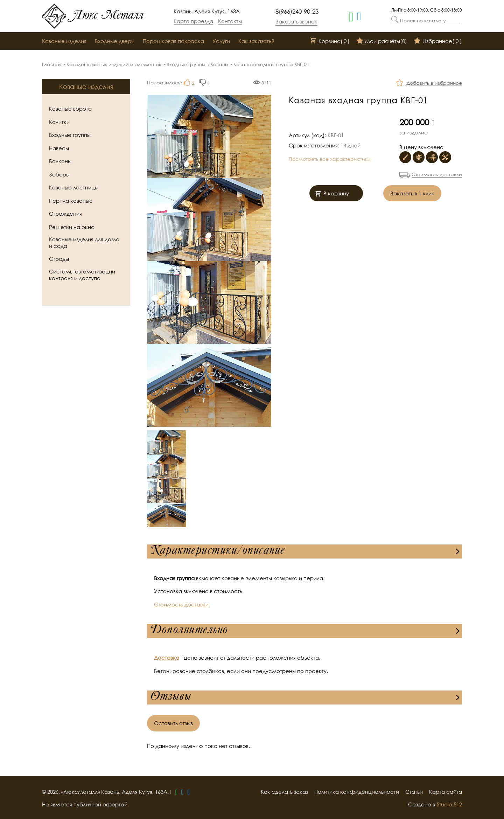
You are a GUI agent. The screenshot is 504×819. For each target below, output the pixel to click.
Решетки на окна (72, 227)
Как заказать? (256, 41)
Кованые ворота (70, 109)
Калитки (59, 122)
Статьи (414, 792)
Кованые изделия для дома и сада (84, 242)
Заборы (59, 174)
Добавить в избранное (429, 84)
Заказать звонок (296, 21)
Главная (52, 64)
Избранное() (438, 41)
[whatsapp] (351, 16)
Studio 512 (449, 804)
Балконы (60, 161)
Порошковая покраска (173, 41)
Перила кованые (71, 201)
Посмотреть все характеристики (330, 159)
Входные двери (115, 41)
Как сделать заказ (284, 792)
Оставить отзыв (173, 723)
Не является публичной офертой (85, 804)
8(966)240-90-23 (297, 11)
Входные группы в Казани (197, 64)
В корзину (332, 194)
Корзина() (330, 41)
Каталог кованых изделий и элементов (114, 64)
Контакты (230, 21)
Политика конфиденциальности (357, 792)
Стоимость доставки (437, 174)
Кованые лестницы (74, 187)
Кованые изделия (64, 41)
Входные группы (70, 135)
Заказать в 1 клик (412, 193)
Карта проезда (193, 21)
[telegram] (359, 16)
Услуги (221, 41)
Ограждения (65, 214)
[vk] (188, 792)
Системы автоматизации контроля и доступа (82, 275)
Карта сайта (446, 792)
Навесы (59, 148)
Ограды (59, 259)
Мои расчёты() (382, 41)
